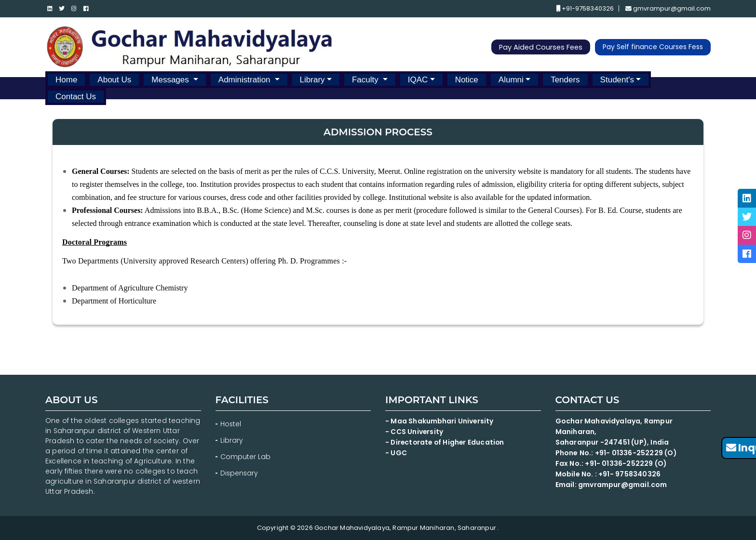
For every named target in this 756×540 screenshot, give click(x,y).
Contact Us (76, 97)
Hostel (231, 424)
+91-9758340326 (585, 9)
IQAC (418, 79)
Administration (245, 79)
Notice (467, 79)
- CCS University (414, 432)
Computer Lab (246, 457)
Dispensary (240, 473)
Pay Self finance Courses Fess (653, 47)
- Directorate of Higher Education (447, 442)
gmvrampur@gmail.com (668, 9)
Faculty (366, 79)
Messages (171, 79)
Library (312, 79)
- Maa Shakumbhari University (441, 421)
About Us (114, 79)
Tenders (565, 79)
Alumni (511, 79)
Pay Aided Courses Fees (539, 47)
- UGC (396, 453)
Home (66, 79)
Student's (617, 79)
